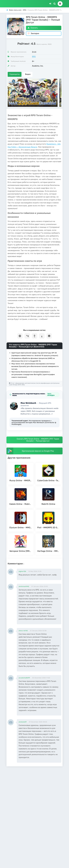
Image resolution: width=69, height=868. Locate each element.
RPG (34, 57)
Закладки (33, 33)
